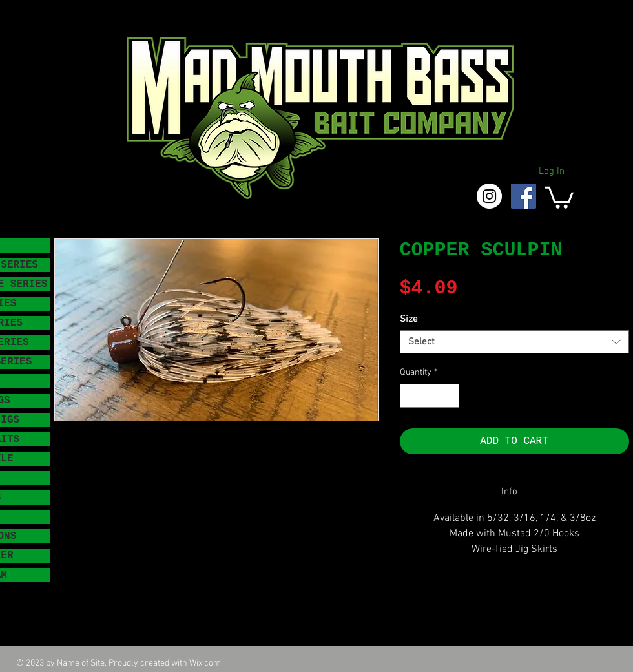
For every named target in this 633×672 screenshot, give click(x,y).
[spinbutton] (430, 396)
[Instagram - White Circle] (489, 196)
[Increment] (449, 396)
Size (409, 319)
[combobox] (514, 342)
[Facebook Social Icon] (524, 196)
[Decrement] (410, 396)
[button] (559, 196)
